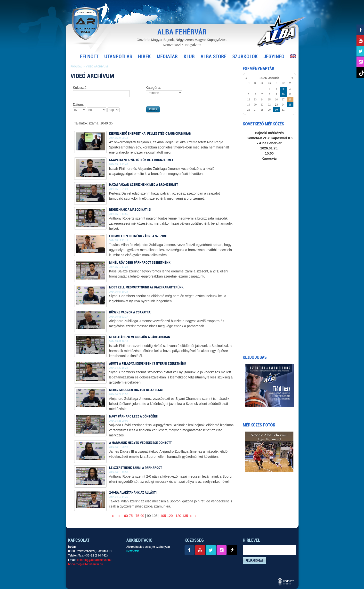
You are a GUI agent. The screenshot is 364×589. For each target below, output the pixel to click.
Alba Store (214, 57)
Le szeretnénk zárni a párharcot (136, 468)
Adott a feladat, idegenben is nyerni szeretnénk (148, 363)
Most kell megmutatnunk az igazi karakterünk (146, 287)
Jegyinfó (274, 57)
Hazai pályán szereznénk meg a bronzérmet (144, 185)
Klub (189, 57)
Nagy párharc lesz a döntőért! (134, 416)
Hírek (144, 57)
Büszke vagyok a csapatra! (130, 312)
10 (283, 94)
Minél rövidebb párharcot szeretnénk (140, 262)
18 (290, 100)
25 (290, 105)
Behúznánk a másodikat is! (130, 210)
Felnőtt (89, 57)
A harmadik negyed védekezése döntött (140, 443)
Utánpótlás (118, 57)
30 (276, 110)
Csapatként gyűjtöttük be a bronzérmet (141, 160)
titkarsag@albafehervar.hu (94, 560)
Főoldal (76, 67)
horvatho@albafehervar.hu (86, 564)
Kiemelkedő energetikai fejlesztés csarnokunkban (150, 133)
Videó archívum (97, 67)
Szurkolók (245, 57)
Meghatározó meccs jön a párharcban (140, 337)
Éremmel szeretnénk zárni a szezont (138, 236)
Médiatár (167, 57)
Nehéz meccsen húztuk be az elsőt (136, 390)
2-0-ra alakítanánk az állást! (133, 492)
